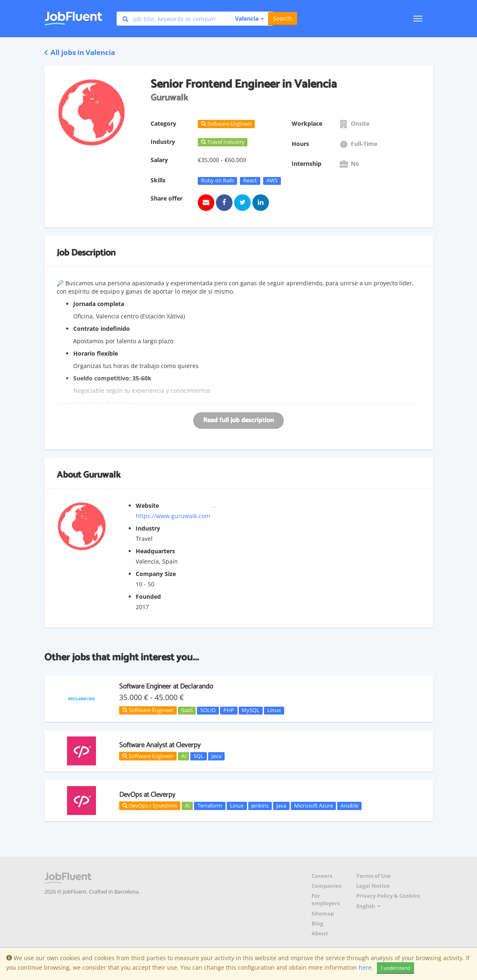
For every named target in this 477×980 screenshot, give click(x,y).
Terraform (210, 806)
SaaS (187, 710)
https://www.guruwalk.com (173, 516)
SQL (199, 756)
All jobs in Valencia (80, 52)
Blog (317, 924)
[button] (246, 19)
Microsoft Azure (314, 806)
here (365, 967)
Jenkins (260, 806)
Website (147, 506)
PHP (229, 710)
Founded (148, 596)
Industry (148, 528)
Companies (326, 886)
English (368, 906)
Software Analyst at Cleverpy (160, 745)
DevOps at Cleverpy (147, 795)
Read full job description (239, 420)
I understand (396, 968)
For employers (326, 900)
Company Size (156, 574)
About (320, 933)
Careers (322, 876)
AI (184, 756)
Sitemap (323, 914)
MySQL (250, 710)
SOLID (208, 710)
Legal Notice (373, 886)
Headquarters (155, 551)
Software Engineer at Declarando (166, 686)
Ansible (349, 806)
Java (216, 756)
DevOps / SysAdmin (150, 806)
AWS (272, 181)
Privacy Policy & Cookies (388, 896)
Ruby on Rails (218, 181)
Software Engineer (148, 710)
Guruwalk (102, 475)
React (250, 181)
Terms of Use (374, 876)
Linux (274, 710)
